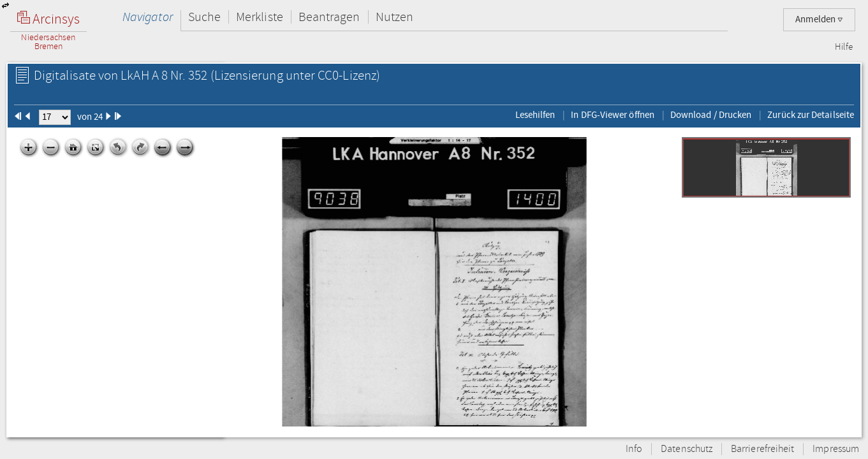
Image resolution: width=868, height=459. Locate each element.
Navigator (148, 17)
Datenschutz (687, 449)
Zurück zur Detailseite (811, 115)
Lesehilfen (535, 115)
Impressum (836, 449)
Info (634, 449)
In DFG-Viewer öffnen (613, 115)
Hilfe (844, 47)
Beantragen (329, 17)
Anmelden (819, 19)
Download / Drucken (711, 115)
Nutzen (394, 17)
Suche (204, 17)
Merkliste (260, 17)
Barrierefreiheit (762, 449)
